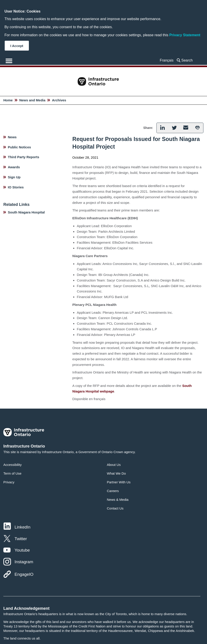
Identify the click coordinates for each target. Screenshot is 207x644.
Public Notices (19, 147)
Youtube (22, 550)
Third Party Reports (23, 157)
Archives (59, 100)
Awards (14, 167)
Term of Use (12, 473)
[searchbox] (188, 60)
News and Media (32, 100)
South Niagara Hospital (26, 212)
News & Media (118, 500)
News (12, 137)
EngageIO (24, 574)
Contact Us (115, 508)
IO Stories (16, 187)
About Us (114, 465)
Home (8, 100)
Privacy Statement (185, 35)
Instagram (24, 562)
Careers (113, 491)
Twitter (21, 539)
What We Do (116, 473)
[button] (162, 128)
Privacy (9, 482)
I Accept (17, 46)
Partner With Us (119, 482)
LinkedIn (22, 527)
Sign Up (14, 177)
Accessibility (13, 465)
